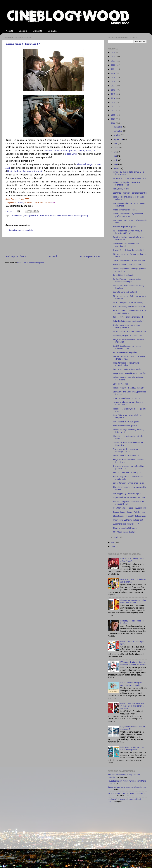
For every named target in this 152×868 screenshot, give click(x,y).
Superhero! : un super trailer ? (126, 524)
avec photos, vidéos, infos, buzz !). (73, 150)
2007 (113, 542)
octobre (117, 135)
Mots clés (37, 31)
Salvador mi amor (121, 384)
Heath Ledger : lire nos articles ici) (25, 171)
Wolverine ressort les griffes (125, 353)
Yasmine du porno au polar (124, 227)
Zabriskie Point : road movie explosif (128, 321)
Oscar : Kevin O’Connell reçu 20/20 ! (128, 250)
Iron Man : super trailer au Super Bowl (129, 508)
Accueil (10, 31)
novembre (118, 131)
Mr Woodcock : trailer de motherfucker (130, 332)
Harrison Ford (43, 216)
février (117, 169)
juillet (116, 148)
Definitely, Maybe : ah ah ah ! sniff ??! (129, 336)
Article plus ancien (91, 257)
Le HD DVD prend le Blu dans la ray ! (129, 303)
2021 (113, 69)
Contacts (52, 31)
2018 (113, 82)
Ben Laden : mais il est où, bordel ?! (128, 369)
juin (115, 152)
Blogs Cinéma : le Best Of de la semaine (130, 516)
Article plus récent (16, 257)
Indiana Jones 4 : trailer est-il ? (23, 44)
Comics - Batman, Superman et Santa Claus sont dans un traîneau (132, 706)
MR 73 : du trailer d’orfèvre (125, 532)
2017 (113, 86)
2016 (113, 90)
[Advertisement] (53, 246)
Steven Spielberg (81, 216)
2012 (113, 107)
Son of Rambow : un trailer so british (128, 483)
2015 (113, 94)
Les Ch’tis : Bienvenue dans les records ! (130, 193)
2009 (113, 119)
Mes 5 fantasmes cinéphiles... (126, 210)
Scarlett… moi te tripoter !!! (125, 292)
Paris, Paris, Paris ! (121, 189)
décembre (118, 127)
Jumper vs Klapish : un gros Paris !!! (128, 317)
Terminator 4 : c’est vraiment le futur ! (129, 179)
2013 (113, 103)
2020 (113, 73)
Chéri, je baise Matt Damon (125, 528)
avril (116, 160)
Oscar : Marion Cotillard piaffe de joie (129, 261)
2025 (113, 53)
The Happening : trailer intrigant (127, 494)
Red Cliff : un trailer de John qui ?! (127, 473)
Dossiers (23, 31)
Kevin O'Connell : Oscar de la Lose (127, 265)
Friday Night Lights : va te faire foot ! (129, 520)
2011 (113, 111)
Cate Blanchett (17, 216)
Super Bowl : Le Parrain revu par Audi (129, 498)
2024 (113, 57)
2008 (113, 123)
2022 (113, 65)
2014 (113, 98)
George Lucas (30, 216)
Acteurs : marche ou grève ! (125, 426)
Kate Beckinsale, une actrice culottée (129, 307)
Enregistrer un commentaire (21, 230)
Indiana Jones (55, 216)
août (116, 144)
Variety (21, 203)
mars (116, 164)
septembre (118, 139)
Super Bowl (71, 154)
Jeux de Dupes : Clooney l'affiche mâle (129, 512)
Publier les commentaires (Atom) (31, 263)
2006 (113, 547)
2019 (113, 78)
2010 (113, 115)
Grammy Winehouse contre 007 (127, 398)
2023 (113, 61)
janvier (117, 537)
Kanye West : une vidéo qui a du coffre (129, 374)
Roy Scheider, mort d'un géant (126, 422)
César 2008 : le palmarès (123, 275)
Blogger (80, 860)
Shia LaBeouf (68, 216)
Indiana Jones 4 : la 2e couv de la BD (128, 388)
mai (115, 156)
